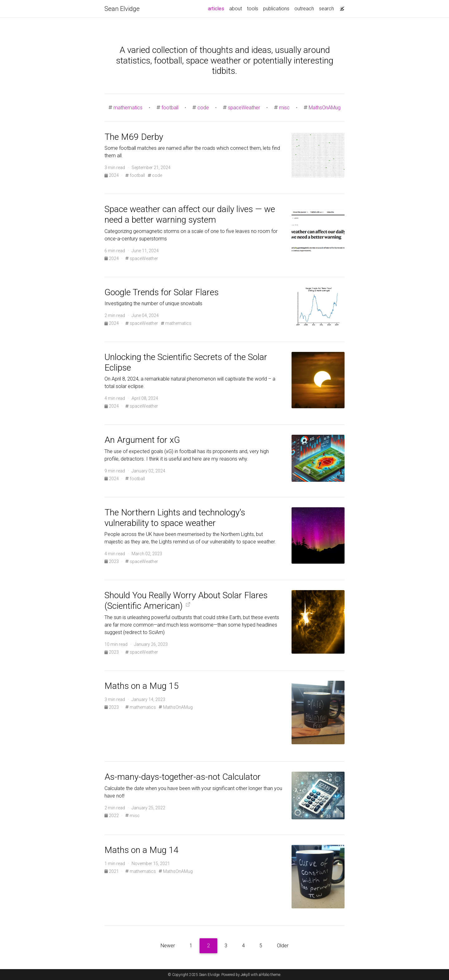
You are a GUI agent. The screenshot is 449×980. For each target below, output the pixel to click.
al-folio (264, 975)
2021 (112, 871)
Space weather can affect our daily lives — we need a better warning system (190, 214)
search (326, 9)
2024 (112, 175)
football (170, 108)
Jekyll (245, 975)
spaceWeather (244, 108)
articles (217, 8)
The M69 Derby (134, 137)
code (203, 108)
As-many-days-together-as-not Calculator (183, 777)
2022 (112, 816)
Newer (168, 946)
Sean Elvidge (122, 9)
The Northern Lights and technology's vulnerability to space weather (175, 518)
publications (276, 9)
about (236, 9)
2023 (112, 561)
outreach (304, 9)
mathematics (128, 108)
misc (284, 108)
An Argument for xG (142, 440)
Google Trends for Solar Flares (162, 292)
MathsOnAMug (325, 108)
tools (253, 9)
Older (283, 946)
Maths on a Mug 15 (142, 686)
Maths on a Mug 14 (142, 850)
